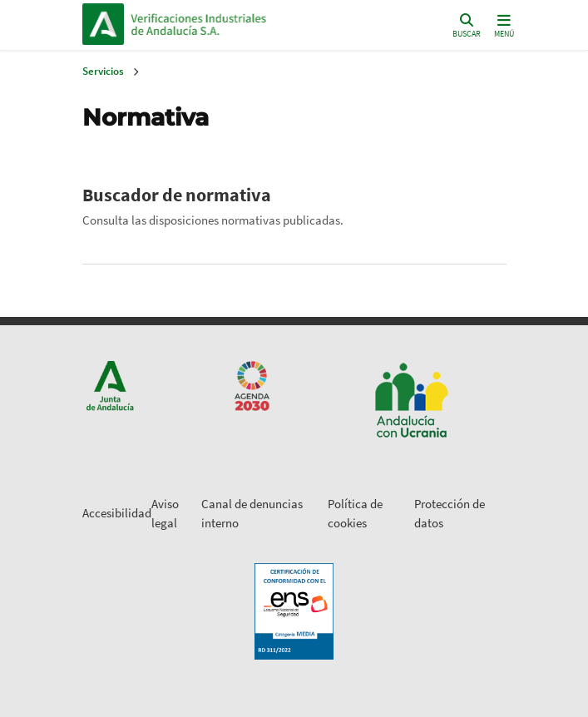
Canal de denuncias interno (252, 513)
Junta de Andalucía (103, 24)
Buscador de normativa (177, 195)
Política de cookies (355, 513)
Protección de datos (450, 513)
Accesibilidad (117, 513)
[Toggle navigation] (504, 25)
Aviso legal (165, 513)
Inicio (244, 24)
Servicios (103, 71)
